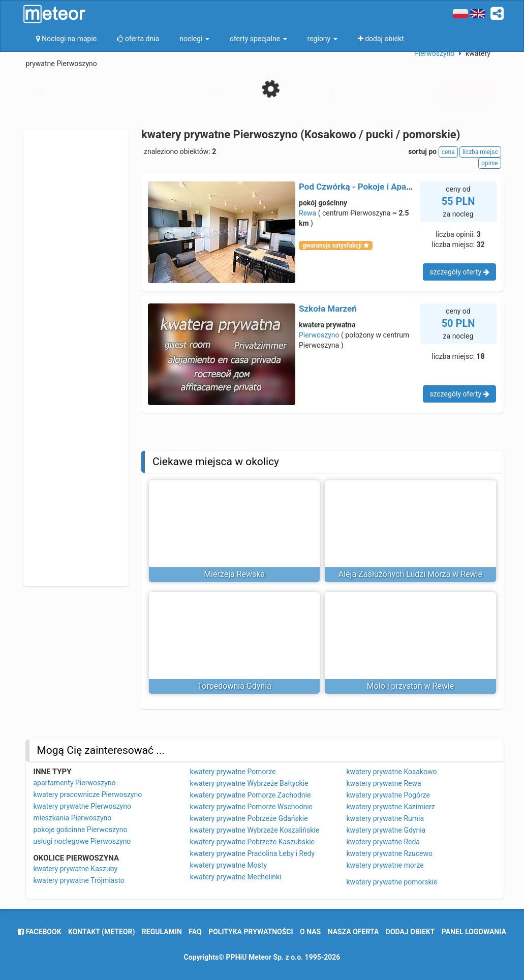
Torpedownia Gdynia (234, 686)
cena (448, 152)
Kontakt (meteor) (101, 932)
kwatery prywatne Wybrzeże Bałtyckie (249, 783)
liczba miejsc (480, 152)
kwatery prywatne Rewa (384, 783)
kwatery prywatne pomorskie (392, 882)
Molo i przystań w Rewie (411, 686)
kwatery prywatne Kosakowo (392, 772)
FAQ (195, 932)
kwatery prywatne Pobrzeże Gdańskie (249, 818)
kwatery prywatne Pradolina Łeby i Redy (253, 853)
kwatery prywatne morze (385, 865)
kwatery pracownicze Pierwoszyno (88, 794)
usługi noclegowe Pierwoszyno (82, 841)
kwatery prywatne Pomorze (233, 772)
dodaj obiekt (410, 932)
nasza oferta (353, 932)
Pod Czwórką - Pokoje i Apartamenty (370, 187)
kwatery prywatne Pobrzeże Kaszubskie (253, 842)
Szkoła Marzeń (328, 309)
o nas (310, 932)
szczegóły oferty (459, 272)
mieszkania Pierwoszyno (73, 818)
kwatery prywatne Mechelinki (236, 877)
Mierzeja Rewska (234, 574)
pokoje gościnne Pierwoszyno (81, 830)
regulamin (162, 932)
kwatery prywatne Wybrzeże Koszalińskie (255, 830)
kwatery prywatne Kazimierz (391, 807)
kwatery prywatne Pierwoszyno (82, 806)
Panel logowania (474, 932)
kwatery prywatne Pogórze (388, 795)
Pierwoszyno (319, 335)
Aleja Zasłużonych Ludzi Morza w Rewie (410, 574)
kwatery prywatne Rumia (386, 818)
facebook (39, 932)
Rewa (307, 213)
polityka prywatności (251, 932)
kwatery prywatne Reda (383, 842)
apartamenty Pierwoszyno (75, 783)
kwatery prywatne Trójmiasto (79, 880)
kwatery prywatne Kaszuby (76, 869)
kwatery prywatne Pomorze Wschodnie (252, 807)
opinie (489, 163)
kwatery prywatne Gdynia (386, 830)
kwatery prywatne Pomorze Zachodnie (251, 795)
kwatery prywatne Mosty (229, 865)
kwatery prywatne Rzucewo (390, 853)
